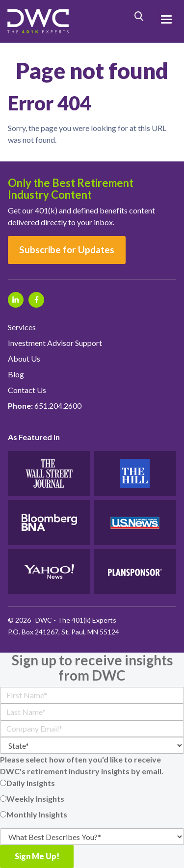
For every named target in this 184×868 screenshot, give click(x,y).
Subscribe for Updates (67, 250)
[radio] (92, 783)
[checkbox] (92, 799)
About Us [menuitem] (24, 358)
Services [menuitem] (22, 327)
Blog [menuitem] (16, 374)
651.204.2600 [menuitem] (45, 406)
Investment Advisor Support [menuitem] (55, 343)
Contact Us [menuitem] (27, 390)
